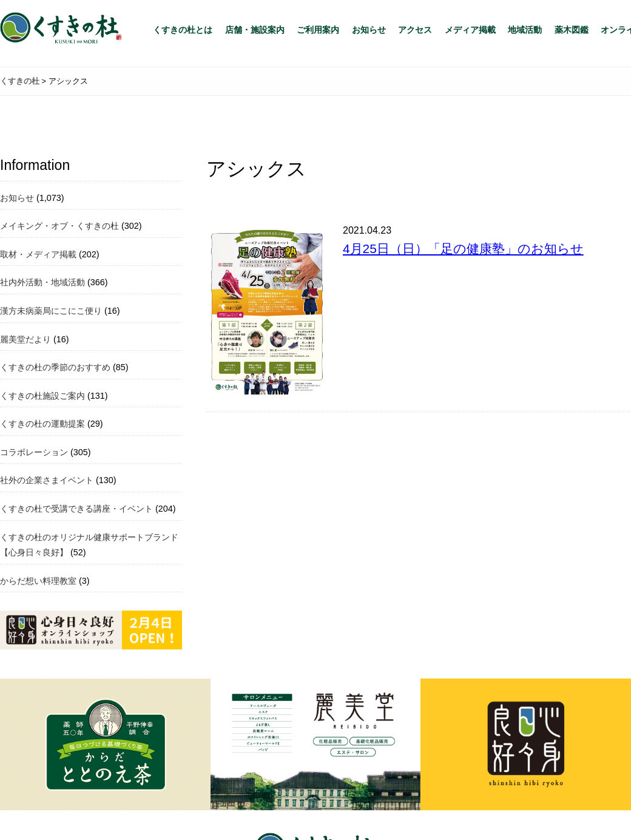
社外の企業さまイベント (47, 480)
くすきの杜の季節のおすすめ (55, 367)
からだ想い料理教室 (38, 581)
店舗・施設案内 (255, 30)
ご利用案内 (318, 30)
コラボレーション (34, 452)
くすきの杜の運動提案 (42, 424)
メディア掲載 (470, 30)
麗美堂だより (25, 339)
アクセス (415, 30)
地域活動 (525, 30)
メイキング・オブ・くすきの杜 (59, 226)
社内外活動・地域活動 (42, 282)
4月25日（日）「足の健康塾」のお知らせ (463, 249)
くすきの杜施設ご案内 (42, 396)
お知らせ (369, 30)
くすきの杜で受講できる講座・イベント (76, 509)
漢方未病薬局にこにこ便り (51, 311)
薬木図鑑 (572, 30)
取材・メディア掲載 (38, 254)
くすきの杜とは (183, 30)
